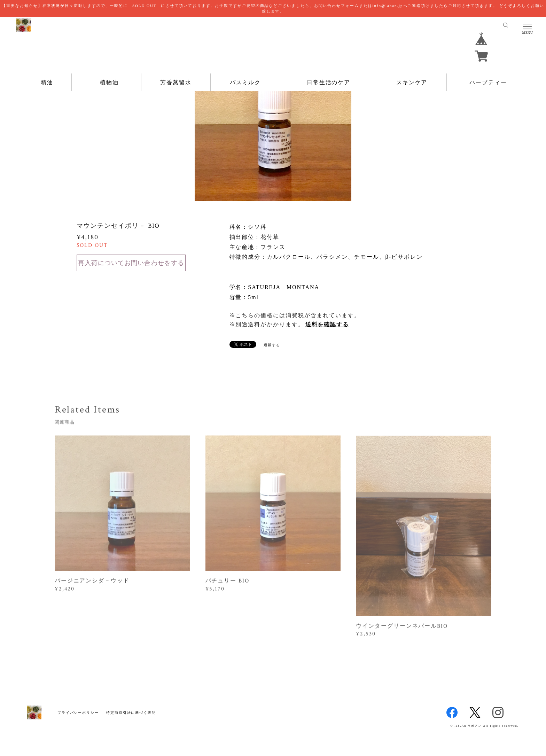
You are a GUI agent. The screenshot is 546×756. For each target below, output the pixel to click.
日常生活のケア (329, 82)
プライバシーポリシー (78, 713)
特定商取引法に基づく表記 (131, 713)
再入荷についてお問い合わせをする (131, 263)
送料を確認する (327, 324)
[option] (273, 123)
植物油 (109, 82)
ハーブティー (488, 82)
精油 (47, 82)
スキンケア (412, 82)
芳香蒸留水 (176, 82)
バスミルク (245, 82)
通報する (272, 345)
